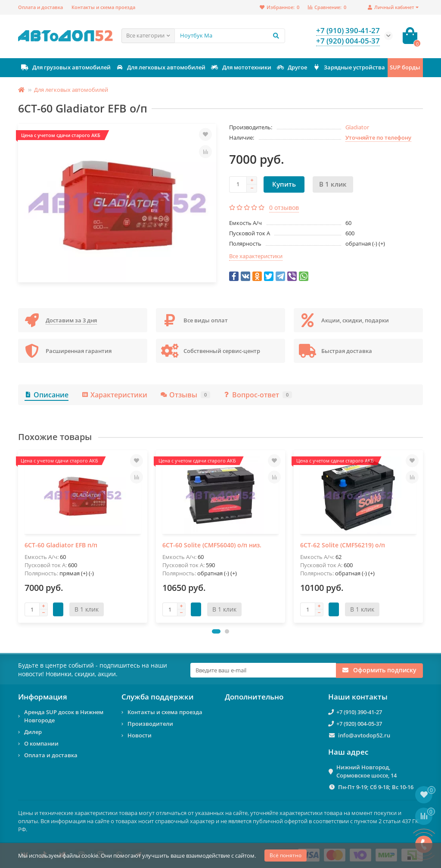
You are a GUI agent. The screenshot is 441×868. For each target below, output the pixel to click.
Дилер (33, 732)
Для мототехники (241, 67)
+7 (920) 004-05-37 (359, 724)
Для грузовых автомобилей (66, 67)
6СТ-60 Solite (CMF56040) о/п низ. (212, 545)
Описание (47, 395)
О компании (41, 743)
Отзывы (185, 395)
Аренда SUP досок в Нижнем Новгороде (64, 716)
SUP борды (405, 67)
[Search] (230, 36)
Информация (43, 696)
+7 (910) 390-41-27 (359, 712)
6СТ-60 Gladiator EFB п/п (61, 545)
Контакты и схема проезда (103, 7)
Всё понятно (286, 855)
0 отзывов (284, 208)
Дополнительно (254, 696)
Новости (140, 735)
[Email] (263, 670)
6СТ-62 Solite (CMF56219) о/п (343, 545)
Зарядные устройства (348, 67)
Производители (150, 724)
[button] (216, 631)
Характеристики (114, 395)
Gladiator (357, 127)
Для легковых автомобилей (160, 67)
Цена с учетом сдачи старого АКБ (61, 135)
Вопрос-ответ (258, 395)
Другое (292, 67)
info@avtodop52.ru (364, 735)
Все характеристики (256, 256)
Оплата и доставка (40, 7)
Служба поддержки (158, 696)
